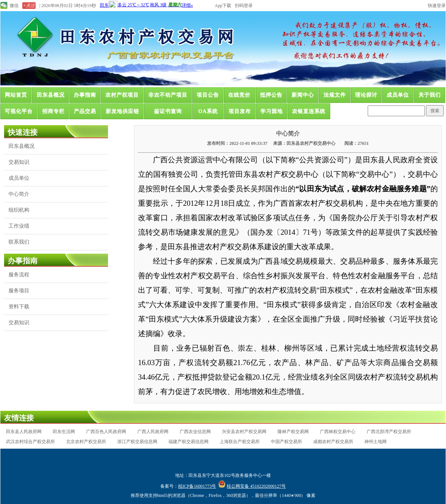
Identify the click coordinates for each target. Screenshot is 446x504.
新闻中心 (303, 95)
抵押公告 (271, 95)
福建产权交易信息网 (188, 442)
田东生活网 (64, 432)
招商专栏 (53, 111)
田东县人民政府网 (24, 432)
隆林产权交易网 (293, 432)
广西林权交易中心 (338, 432)
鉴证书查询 (168, 111)
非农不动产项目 (168, 95)
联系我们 (19, 242)
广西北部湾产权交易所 (389, 432)
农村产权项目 (122, 95)
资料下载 (19, 307)
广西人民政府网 (153, 432)
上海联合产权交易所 (240, 442)
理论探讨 (366, 95)
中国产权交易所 (286, 442)
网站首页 (16, 95)
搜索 (435, 111)
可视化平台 (19, 111)
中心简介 (19, 194)
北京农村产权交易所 (86, 442)
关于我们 (430, 95)
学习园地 (272, 111)
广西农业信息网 (195, 432)
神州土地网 (376, 442)
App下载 (223, 6)
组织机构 (19, 210)
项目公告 (208, 95)
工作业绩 (19, 226)
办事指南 (85, 95)
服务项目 (19, 291)
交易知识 (19, 162)
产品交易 (85, 111)
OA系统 (208, 111)
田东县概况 (51, 95)
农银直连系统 (309, 111)
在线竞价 (239, 95)
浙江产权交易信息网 (137, 442)
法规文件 (335, 95)
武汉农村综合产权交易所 (30, 442)
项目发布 (240, 111)
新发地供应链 (122, 111)
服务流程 (19, 275)
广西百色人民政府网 (106, 432)
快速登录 (437, 6)
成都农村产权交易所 (333, 442)
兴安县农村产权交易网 (244, 432)
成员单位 (398, 95)
